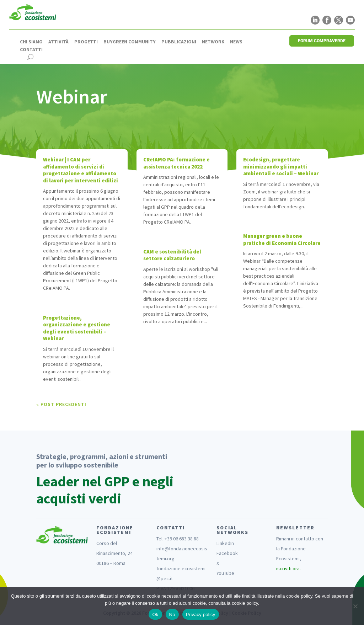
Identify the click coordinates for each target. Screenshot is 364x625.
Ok (155, 615)
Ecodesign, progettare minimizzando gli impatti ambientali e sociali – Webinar (281, 166)
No (172, 615)
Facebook (227, 553)
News (236, 42)
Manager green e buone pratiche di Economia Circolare (282, 239)
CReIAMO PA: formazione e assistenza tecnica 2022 (176, 163)
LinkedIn (225, 543)
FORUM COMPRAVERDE (322, 41)
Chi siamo (31, 42)
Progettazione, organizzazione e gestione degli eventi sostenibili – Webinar (77, 328)
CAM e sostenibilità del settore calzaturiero (172, 255)
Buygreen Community (130, 42)
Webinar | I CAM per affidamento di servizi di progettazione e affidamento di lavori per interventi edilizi (81, 170)
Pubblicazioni (179, 42)
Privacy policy (201, 615)
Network (213, 42)
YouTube (225, 573)
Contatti (31, 50)
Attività (58, 42)
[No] (355, 606)
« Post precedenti (61, 404)
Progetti (86, 42)
